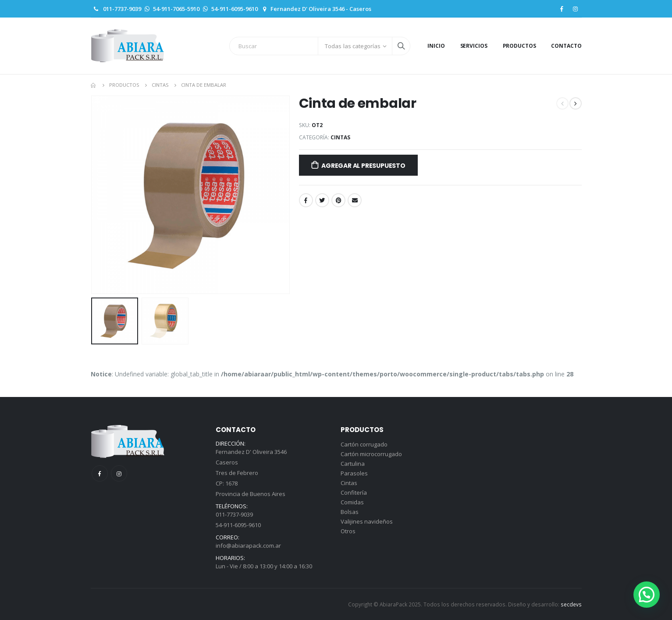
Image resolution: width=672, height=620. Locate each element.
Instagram (119, 473)
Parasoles (354, 473)
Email (355, 200)
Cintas (340, 137)
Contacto (566, 46)
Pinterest (338, 200)
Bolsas (350, 512)
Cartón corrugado (364, 444)
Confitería (354, 492)
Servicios (474, 46)
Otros (348, 531)
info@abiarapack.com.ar (248, 546)
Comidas (352, 502)
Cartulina (353, 464)
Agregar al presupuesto (363, 166)
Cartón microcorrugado (371, 454)
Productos (519, 46)
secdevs (571, 604)
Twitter (322, 200)
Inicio (436, 46)
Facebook (306, 200)
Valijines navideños (367, 521)
